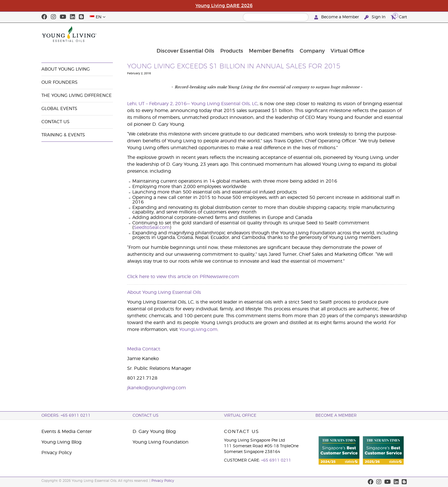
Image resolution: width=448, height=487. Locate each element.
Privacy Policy (57, 453)
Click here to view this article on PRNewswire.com (183, 277)
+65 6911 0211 (276, 460)
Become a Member (337, 17)
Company (351, 34)
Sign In (375, 17)
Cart (399, 16)
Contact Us (55, 122)
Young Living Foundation (161, 442)
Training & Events (63, 135)
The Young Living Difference (77, 96)
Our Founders (59, 82)
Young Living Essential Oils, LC (224, 104)
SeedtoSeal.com (152, 227)
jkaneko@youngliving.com (157, 388)
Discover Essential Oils (223, 34)
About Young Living (66, 69)
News (121, 49)
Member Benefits (310, 34)
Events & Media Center (88, 49)
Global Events (59, 109)
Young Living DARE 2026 (224, 6)
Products (269, 34)
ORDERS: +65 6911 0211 (66, 416)
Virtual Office (387, 34)
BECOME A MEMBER (336, 416)
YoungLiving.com (198, 330)
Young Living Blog (61, 442)
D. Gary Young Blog (154, 432)
